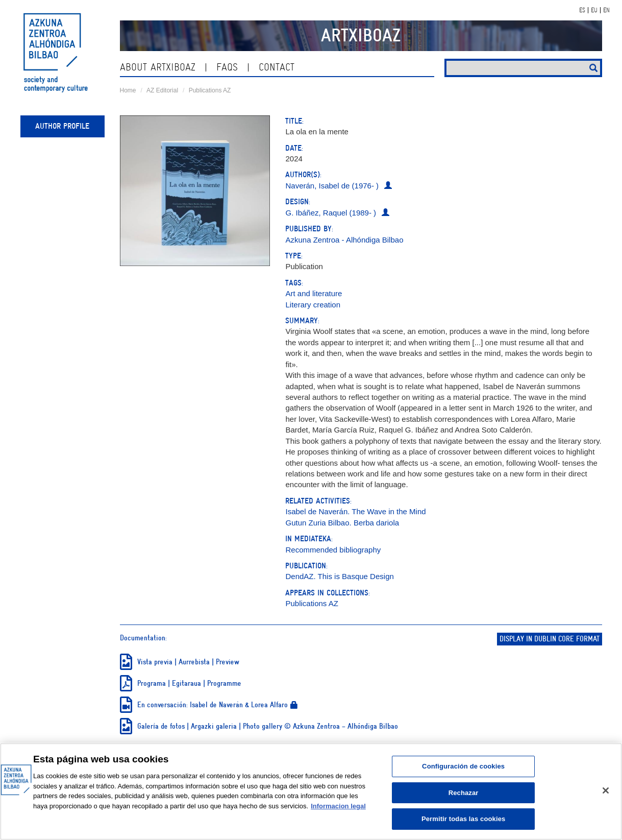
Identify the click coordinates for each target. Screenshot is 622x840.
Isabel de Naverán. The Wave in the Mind (355, 511)
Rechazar (464, 793)
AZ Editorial (162, 90)
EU (594, 10)
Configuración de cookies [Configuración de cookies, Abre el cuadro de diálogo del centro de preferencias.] (463, 766)
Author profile (62, 126)
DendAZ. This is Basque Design (339, 576)
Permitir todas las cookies (464, 819)
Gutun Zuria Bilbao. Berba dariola (342, 523)
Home (128, 90)
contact (277, 67)
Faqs (227, 67)
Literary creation (313, 305)
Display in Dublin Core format (550, 639)
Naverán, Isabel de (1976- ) (332, 186)
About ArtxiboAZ (158, 67)
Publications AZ (210, 90)
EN (606, 10)
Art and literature (314, 293)
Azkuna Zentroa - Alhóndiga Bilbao (344, 240)
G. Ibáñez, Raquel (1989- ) (331, 213)
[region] (311, 791)
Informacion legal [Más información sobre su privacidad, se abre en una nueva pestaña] (338, 806)
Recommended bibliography (333, 550)
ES (582, 10)
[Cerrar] (606, 790)
